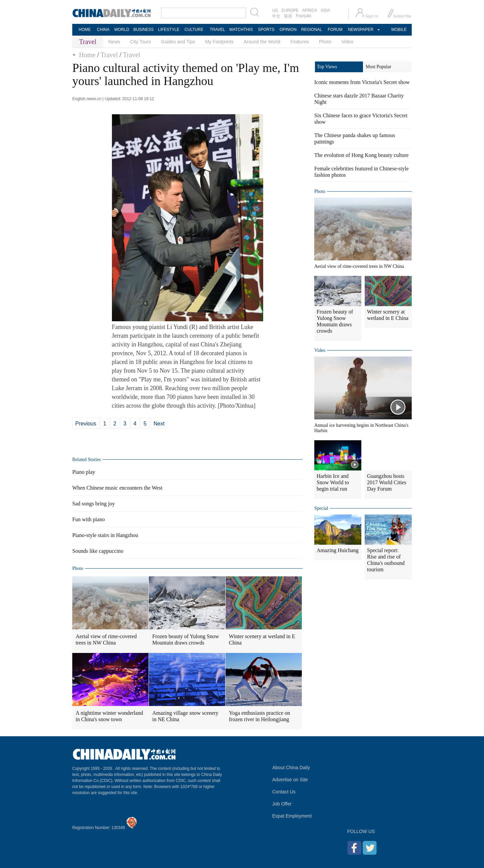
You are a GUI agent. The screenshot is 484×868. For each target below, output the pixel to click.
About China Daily (291, 768)
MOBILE (399, 30)
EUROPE (290, 10)
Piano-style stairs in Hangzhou (105, 535)
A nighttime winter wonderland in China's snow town (109, 716)
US (275, 10)
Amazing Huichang (338, 550)
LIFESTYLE (169, 30)
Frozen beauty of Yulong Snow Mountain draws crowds (186, 639)
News (114, 42)
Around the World (262, 42)
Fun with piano (89, 519)
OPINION (288, 30)
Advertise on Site (290, 780)
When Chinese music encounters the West (117, 488)
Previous (86, 424)
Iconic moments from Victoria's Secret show (362, 82)
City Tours (140, 42)
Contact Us (284, 792)
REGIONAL (312, 30)
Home (87, 55)
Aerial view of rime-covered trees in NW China (106, 639)
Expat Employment (292, 816)
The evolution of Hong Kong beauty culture (361, 155)
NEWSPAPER (360, 30)
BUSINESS (144, 30)
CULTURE (194, 30)
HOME (85, 30)
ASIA (325, 10)
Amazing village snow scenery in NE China (185, 716)
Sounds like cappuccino (98, 551)
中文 (276, 16)
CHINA (103, 30)
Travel (109, 55)
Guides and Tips (178, 42)
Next (159, 424)
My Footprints (219, 42)
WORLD (122, 30)
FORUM (335, 30)
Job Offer (282, 804)
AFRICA (310, 10)
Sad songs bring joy (94, 504)
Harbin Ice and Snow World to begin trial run (333, 482)
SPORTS (266, 30)
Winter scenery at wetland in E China (262, 639)
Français (304, 16)
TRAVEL (217, 30)
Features (300, 42)
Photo (325, 42)
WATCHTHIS (241, 30)
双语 (288, 16)
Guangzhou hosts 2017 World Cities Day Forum (387, 482)
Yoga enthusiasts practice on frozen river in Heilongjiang (259, 716)
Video (348, 42)
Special (321, 508)
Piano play (84, 472)
